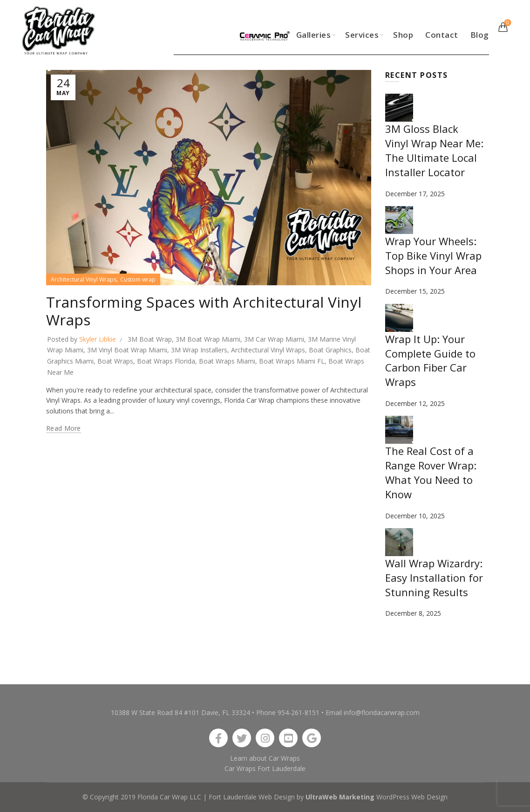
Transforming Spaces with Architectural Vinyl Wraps (204, 311)
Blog (480, 35)
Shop (403, 35)
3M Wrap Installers (199, 350)
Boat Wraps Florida (166, 361)
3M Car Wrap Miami (274, 339)
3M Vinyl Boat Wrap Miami (127, 350)
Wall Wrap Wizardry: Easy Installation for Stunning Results (434, 578)
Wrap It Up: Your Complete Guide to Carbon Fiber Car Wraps (430, 360)
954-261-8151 (299, 712)
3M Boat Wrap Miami (208, 339)
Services (362, 35)
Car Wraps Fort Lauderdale (265, 768)
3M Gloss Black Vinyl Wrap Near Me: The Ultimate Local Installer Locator (434, 150)
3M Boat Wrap (150, 339)
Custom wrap (138, 279)
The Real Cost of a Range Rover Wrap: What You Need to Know (431, 472)
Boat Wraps (115, 361)
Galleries (314, 35)
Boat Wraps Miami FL (292, 361)
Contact (442, 35)
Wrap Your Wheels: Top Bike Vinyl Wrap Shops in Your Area (433, 255)
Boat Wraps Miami (227, 361)
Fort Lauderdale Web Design (252, 797)
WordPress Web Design (412, 797)
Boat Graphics (330, 350)
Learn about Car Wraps (265, 758)
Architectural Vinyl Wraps (84, 279)
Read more (64, 428)
